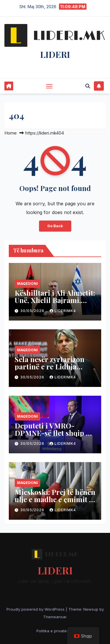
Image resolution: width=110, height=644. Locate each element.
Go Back (55, 226)
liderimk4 (63, 311)
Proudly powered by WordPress (36, 609)
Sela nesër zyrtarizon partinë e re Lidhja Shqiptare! (50, 366)
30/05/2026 (33, 311)
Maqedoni (27, 284)
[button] (88, 86)
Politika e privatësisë (55, 631)
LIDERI (55, 54)
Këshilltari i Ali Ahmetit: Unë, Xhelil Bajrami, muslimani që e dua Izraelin (55, 304)
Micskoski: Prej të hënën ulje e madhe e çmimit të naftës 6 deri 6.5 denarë (55, 499)
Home (11, 133)
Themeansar (55, 617)
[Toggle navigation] (49, 86)
